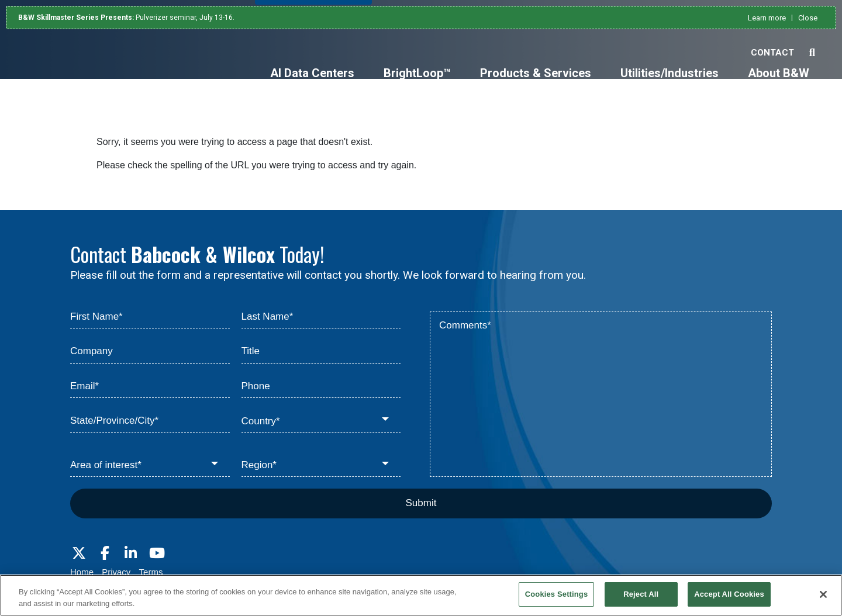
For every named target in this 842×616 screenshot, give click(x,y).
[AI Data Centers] (312, 83)
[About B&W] (779, 83)
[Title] (321, 352)
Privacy (116, 572)
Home (82, 572)
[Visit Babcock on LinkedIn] (131, 553)
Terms (151, 572)
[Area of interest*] (150, 466)
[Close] (823, 594)
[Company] (150, 352)
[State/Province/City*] (150, 421)
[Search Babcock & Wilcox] (812, 53)
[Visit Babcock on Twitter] (79, 553)
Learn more (767, 18)
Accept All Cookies (729, 594)
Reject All (641, 594)
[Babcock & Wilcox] (77, 72)
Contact (772, 53)
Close (808, 18)
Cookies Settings (557, 594)
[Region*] (321, 466)
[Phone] (321, 387)
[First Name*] (150, 317)
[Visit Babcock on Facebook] (105, 553)
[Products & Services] (536, 83)
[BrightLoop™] (417, 83)
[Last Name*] (321, 317)
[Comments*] (601, 394)
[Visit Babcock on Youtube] (157, 553)
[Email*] (150, 387)
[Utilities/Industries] (670, 83)
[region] (421, 595)
